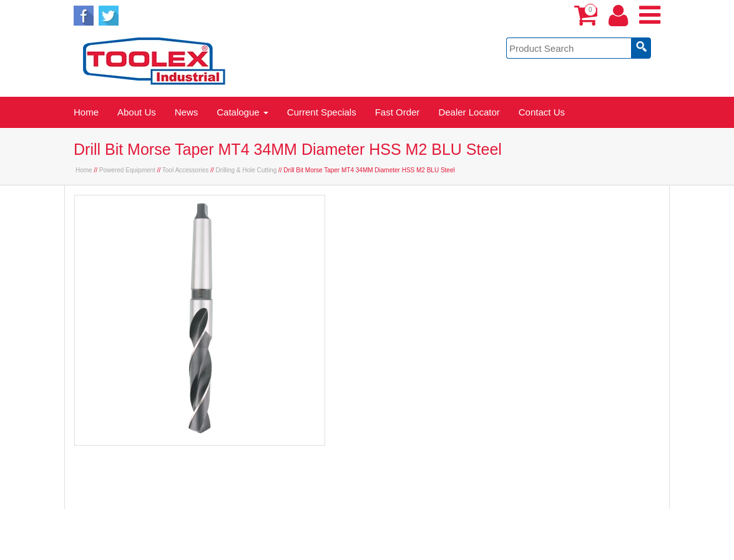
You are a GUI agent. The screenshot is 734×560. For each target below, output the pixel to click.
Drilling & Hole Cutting (246, 170)
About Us (137, 112)
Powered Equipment (127, 170)
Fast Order (398, 112)
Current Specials (322, 112)
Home (86, 112)
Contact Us (542, 112)
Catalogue (242, 112)
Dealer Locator (469, 112)
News (187, 112)
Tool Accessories (185, 170)
